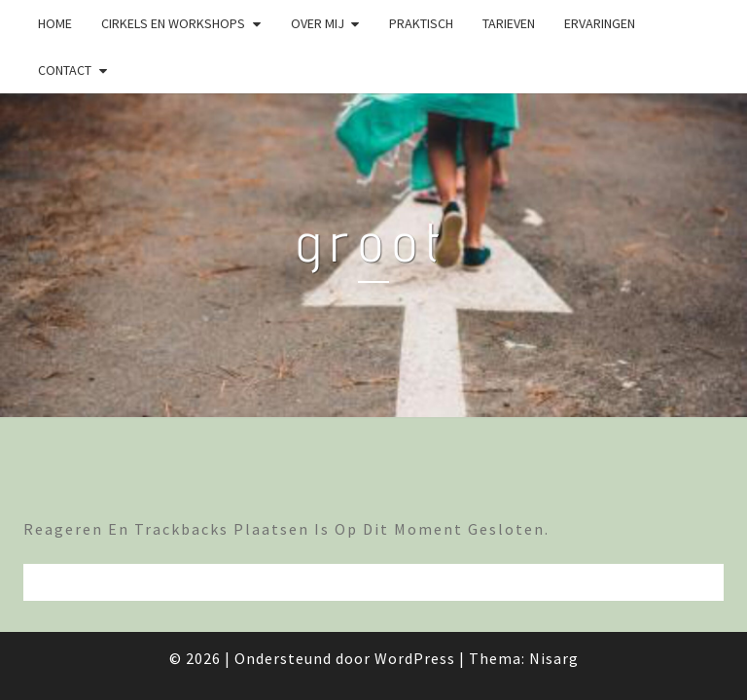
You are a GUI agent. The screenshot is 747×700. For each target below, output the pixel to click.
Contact (65, 70)
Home (55, 23)
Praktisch (421, 23)
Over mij (318, 23)
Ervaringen (600, 23)
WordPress (415, 658)
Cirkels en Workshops (173, 23)
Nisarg (554, 658)
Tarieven (509, 23)
